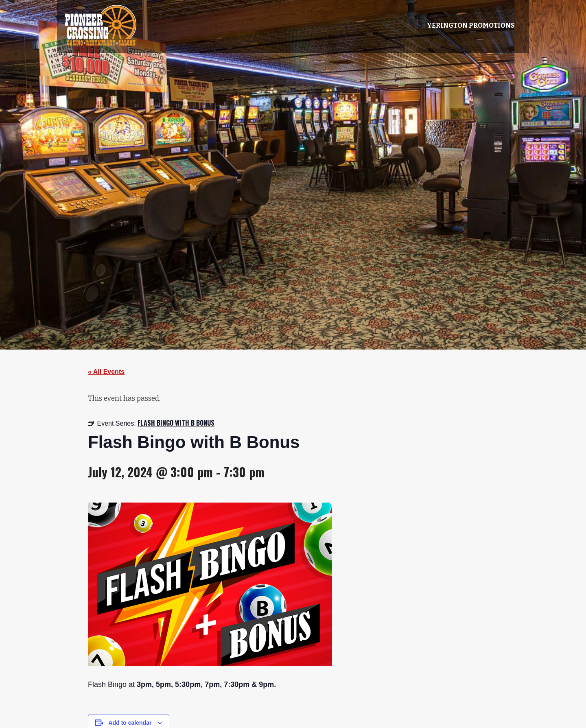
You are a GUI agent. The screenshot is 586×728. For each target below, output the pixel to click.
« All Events (106, 372)
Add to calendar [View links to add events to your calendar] (130, 723)
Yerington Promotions (471, 25)
